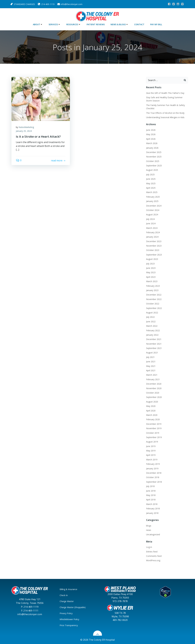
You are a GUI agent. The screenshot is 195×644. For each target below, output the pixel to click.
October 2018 (153, 477)
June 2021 (151, 361)
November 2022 (154, 299)
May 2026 (151, 134)
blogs (149, 526)
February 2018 (153, 509)
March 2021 (152, 375)
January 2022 (152, 335)
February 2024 (153, 232)
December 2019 (154, 424)
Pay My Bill (156, 24)
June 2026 (151, 130)
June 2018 (151, 491)
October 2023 (153, 250)
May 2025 (151, 183)
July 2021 (150, 357)
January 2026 (152, 148)
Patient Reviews (96, 24)
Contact (139, 24)
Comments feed (154, 556)
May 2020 (151, 406)
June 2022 (151, 321)
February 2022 (153, 330)
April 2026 (151, 139)
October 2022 (153, 304)
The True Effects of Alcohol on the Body (165, 113)
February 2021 (153, 379)
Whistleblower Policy (69, 619)
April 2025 (151, 188)
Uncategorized (153, 534)
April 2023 (151, 277)
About (38, 24)
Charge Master (67, 601)
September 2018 (154, 482)
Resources (74, 24)
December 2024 (154, 206)
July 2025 (150, 174)
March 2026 (152, 143)
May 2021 (151, 366)
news (149, 530)
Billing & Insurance (68, 589)
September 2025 (154, 166)
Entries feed (152, 552)
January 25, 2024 (24, 131)
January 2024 (152, 237)
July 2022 (150, 317)
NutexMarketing (26, 127)
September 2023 (154, 255)
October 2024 (153, 210)
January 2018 (152, 513)
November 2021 (154, 344)
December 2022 (154, 295)
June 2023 (151, 268)
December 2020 (154, 384)
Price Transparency (69, 625)
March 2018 (152, 504)
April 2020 (151, 411)
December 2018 (154, 473)
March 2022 (152, 326)
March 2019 (152, 460)
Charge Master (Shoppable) (73, 607)
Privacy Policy (66, 613)
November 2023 (154, 246)
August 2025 (152, 170)
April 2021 (151, 370)
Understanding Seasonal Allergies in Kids (165, 117)
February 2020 (153, 419)
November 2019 (154, 428)
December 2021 (154, 339)
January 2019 (152, 468)
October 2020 (153, 393)
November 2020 (154, 388)
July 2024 (150, 219)
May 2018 (151, 495)
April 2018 (151, 500)
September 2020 (154, 397)
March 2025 (152, 192)
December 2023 (154, 241)
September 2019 (154, 437)
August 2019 (152, 442)
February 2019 (153, 464)
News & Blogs (119, 24)
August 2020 (152, 402)
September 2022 (154, 308)
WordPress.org (153, 560)
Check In (64, 595)
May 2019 (151, 451)
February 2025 (153, 197)
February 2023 (153, 286)
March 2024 (152, 228)
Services (55, 24)
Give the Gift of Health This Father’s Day (165, 93)
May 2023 (151, 272)
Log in (149, 547)
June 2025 (151, 179)
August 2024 (152, 214)
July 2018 (150, 486)
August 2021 (152, 353)
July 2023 (150, 264)
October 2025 (153, 161)
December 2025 (154, 152)
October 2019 (153, 433)
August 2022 (152, 313)
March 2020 (152, 415)
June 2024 (151, 223)
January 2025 (152, 201)
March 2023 (152, 281)
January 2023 (152, 290)
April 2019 (151, 455)
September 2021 (154, 348)
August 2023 (152, 259)
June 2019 (151, 446)
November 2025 (154, 157)
